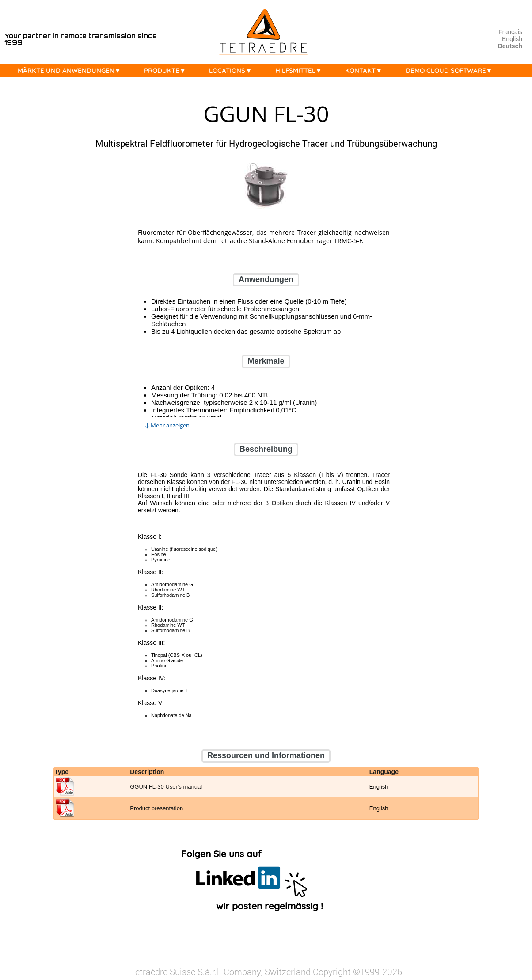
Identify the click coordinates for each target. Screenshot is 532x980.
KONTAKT (366, 71)
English (512, 39)
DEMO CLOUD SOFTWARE (451, 71)
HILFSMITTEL (301, 71)
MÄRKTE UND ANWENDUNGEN (72, 71)
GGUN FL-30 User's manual (166, 787)
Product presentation (156, 809)
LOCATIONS (233, 71)
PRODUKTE (167, 71)
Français (510, 32)
